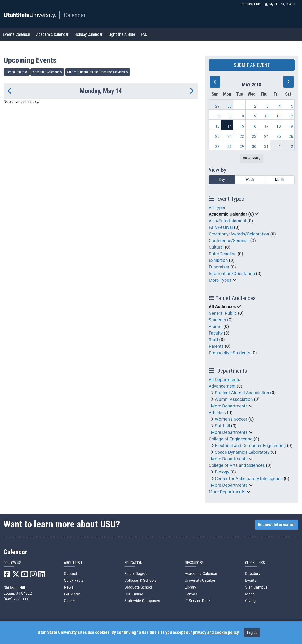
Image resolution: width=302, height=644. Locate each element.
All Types (217, 208)
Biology (222, 472)
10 (266, 116)
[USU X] (16, 576)
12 (291, 116)
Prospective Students (229, 353)
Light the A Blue (122, 34)
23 (254, 136)
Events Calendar (17, 34)
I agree (252, 633)
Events (251, 580)
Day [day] (222, 180)
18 (279, 126)
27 (217, 147)
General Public (223, 313)
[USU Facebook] (7, 576)
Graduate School (138, 587)
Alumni (215, 326)
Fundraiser (219, 267)
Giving (250, 601)
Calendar (75, 15)
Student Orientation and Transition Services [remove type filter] (98, 72)
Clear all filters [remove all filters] (17, 72)
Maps (250, 594)
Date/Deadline (222, 254)
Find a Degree (136, 574)
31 (266, 147)
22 (242, 136)
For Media (72, 594)
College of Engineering (231, 439)
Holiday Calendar (88, 34)
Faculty (216, 333)
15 (242, 126)
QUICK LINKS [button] (251, 4)
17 (266, 126)
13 (217, 126)
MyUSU (271, 4)
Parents (216, 346)
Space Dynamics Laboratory (242, 452)
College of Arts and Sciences (237, 465)
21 (230, 136)
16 (254, 126)
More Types (220, 280)
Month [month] (279, 180)
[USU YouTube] (25, 576)
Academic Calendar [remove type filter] (47, 72)
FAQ (144, 34)
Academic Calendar (52, 34)
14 (230, 126)
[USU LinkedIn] (42, 576)
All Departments (224, 380)
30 (230, 106)
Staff (213, 340)
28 (230, 147)
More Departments (229, 406)
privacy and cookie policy (216, 632)
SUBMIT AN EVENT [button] (252, 65)
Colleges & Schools (141, 580)
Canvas (191, 594)
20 (217, 136)
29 (217, 106)
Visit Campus (256, 587)
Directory (253, 574)
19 (291, 126)
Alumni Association (234, 399)
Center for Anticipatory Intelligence (249, 479)
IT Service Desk (198, 601)
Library (190, 587)
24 (266, 136)
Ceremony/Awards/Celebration (239, 234)
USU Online (134, 594)
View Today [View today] (252, 158)
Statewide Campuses (142, 601)
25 (279, 136)
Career (69, 601)
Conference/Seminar (229, 241)
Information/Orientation (232, 274)
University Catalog (200, 580)
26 (291, 136)
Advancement (222, 386)
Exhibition (218, 260)
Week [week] (250, 180)
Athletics (217, 413)
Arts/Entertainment (227, 221)
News (69, 587)
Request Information (277, 525)
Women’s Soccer (231, 419)
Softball (222, 426)
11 (279, 116)
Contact (71, 574)
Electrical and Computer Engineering (250, 446)
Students (217, 320)
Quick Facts (74, 580)
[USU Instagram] (33, 576)
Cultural (216, 247)
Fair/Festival (221, 227)
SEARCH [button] (289, 4)
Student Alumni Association (242, 393)
